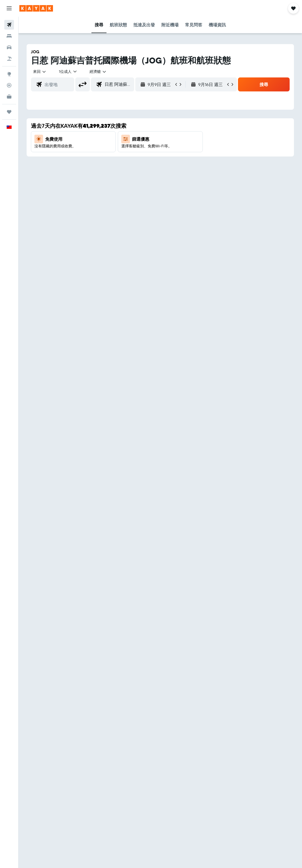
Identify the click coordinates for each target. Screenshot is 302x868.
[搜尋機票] (9, 25)
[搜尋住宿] (9, 36)
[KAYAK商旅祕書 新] (9, 97)
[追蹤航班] (9, 85)
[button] (9, 8)
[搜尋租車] (9, 47)
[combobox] (98, 72)
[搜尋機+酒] (9, 59)
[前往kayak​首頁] (36, 8)
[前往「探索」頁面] (9, 74)
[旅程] (9, 112)
